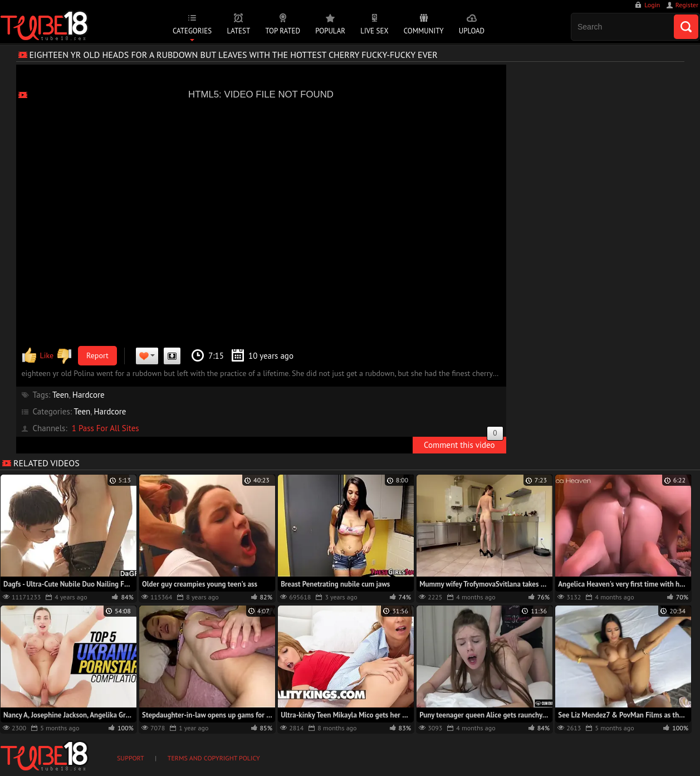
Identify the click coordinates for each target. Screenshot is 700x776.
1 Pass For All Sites (106, 428)
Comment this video (464, 443)
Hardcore (89, 395)
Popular (330, 31)
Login (652, 5)
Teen (61, 395)
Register (687, 5)
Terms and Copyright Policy (214, 758)
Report (97, 355)
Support (131, 758)
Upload (472, 31)
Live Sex (374, 31)
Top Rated (283, 31)
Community (424, 31)
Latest (238, 31)
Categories (192, 31)
